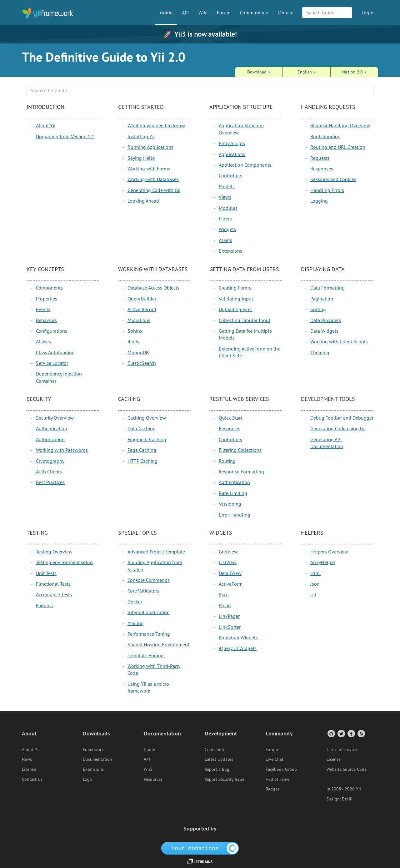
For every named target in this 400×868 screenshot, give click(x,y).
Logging (319, 201)
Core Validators (143, 591)
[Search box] (200, 90)
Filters (225, 219)
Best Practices (50, 482)
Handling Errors (327, 190)
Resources (230, 428)
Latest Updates (219, 759)
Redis (133, 341)
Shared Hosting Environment (158, 644)
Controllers (230, 175)
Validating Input (236, 299)
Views (225, 197)
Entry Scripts (232, 143)
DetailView (230, 573)
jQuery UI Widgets (238, 648)
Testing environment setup (64, 562)
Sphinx (135, 331)
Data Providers (326, 320)
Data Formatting (327, 288)
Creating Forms (235, 288)
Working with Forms (149, 169)
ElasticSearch (142, 363)
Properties (47, 299)
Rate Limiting (233, 493)
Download (259, 72)
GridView (228, 552)
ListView (228, 562)
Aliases (43, 341)
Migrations (139, 320)
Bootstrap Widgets (238, 638)
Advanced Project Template (156, 552)
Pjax (223, 594)
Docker (135, 602)
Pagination (322, 299)
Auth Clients (49, 472)
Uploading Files (236, 309)
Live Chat (275, 759)
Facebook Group (281, 769)
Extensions (230, 251)
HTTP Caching (142, 461)
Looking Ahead (143, 201)
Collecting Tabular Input (245, 320)
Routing (227, 461)
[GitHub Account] (331, 733)
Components (49, 288)
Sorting (318, 309)
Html (316, 573)
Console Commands (149, 580)
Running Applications (150, 147)
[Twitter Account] (341, 733)
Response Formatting (241, 472)
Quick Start (230, 418)
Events (43, 309)
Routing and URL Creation (338, 147)
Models (227, 186)
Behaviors (46, 320)
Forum (224, 13)
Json (315, 584)
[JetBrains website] (200, 861)
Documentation (97, 759)
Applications (232, 154)
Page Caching (142, 450)
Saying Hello (141, 158)
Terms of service (342, 749)
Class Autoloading (55, 352)
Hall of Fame (277, 779)
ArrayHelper (323, 562)
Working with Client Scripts (339, 341)
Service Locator (52, 363)
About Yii (46, 125)
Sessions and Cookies (333, 179)
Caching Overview (147, 418)
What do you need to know (156, 125)
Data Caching (142, 428)
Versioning (230, 504)
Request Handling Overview (340, 125)
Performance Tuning (149, 634)
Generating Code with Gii (154, 190)
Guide (166, 13)
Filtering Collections (240, 450)
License (29, 769)
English (307, 72)
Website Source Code (347, 769)
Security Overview (55, 418)
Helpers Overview (329, 552)
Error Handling (235, 515)
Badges (272, 789)
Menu (225, 605)
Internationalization (149, 612)
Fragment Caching (147, 439)
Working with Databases (153, 179)
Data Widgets (324, 331)
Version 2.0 (354, 72)
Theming (320, 352)
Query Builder (142, 299)
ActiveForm (231, 584)
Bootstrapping (325, 136)
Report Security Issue (225, 779)
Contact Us (32, 779)
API (185, 13)
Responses (322, 169)
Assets (225, 240)
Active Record (142, 309)
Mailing (136, 623)
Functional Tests (53, 584)
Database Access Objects (153, 288)
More (285, 13)
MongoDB (138, 352)
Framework (93, 749)
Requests (320, 158)
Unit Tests (46, 573)
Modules (228, 208)
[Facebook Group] (351, 733)
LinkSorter (230, 627)
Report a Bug (217, 769)
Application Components (245, 165)
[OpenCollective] (200, 848)
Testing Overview (54, 552)
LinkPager (229, 616)
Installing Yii (141, 136)
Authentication (52, 428)
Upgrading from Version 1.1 (65, 136)
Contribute (215, 749)
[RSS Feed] (361, 733)
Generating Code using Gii (338, 428)
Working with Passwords (62, 450)
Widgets (227, 229)
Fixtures (44, 605)
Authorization (50, 439)
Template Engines (147, 655)
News (27, 759)
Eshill (347, 799)
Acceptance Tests (54, 594)
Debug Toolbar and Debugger (342, 418)
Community (254, 13)
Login (367, 13)
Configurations (52, 331)
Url (313, 594)
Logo (87, 779)
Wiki (203, 13)
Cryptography (50, 461)
